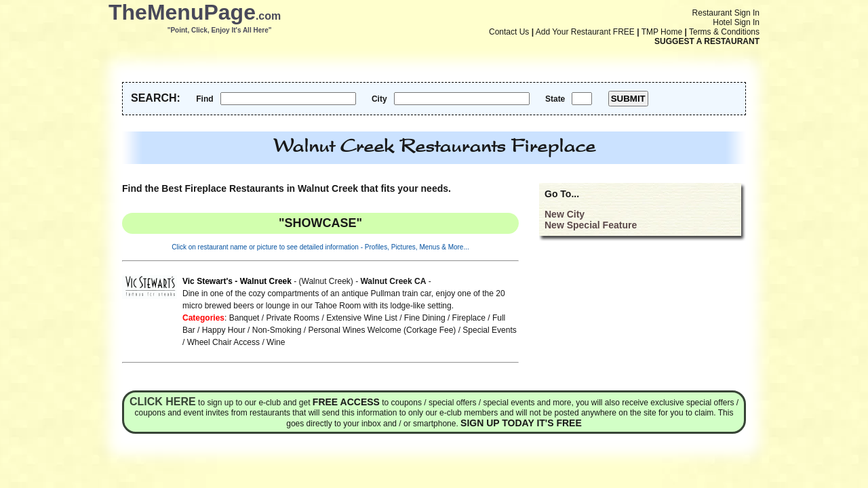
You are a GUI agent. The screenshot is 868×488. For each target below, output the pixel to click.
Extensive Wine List (362, 318)
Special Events (489, 330)
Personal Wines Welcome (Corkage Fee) (382, 330)
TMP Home (662, 32)
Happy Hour (224, 330)
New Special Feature (591, 225)
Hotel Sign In (736, 22)
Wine (276, 342)
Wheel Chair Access (223, 342)
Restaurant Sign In (726, 13)
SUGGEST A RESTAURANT (707, 41)
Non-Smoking (277, 330)
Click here (163, 402)
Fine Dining (425, 318)
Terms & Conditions (724, 32)
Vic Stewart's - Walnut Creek (237, 281)
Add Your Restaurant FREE (585, 32)
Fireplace (469, 318)
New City (565, 214)
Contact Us (509, 32)
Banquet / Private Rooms (274, 318)
